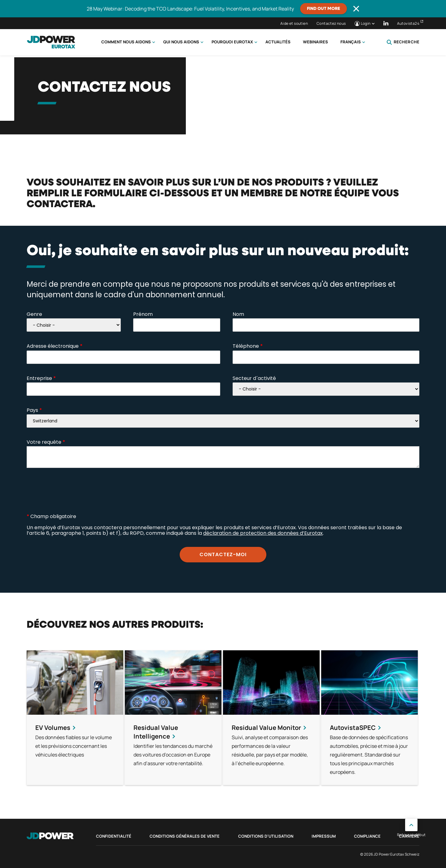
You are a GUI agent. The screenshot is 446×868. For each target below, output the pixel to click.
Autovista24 (408, 23)
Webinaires (315, 42)
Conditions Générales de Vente (185, 836)
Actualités (278, 42)
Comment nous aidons (126, 42)
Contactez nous (331, 23)
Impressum (324, 836)
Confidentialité (114, 836)
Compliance (367, 836)
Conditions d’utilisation (266, 836)
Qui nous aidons (181, 42)
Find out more (324, 9)
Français (351, 42)
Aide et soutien (294, 23)
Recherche (403, 42)
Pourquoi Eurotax (232, 42)
